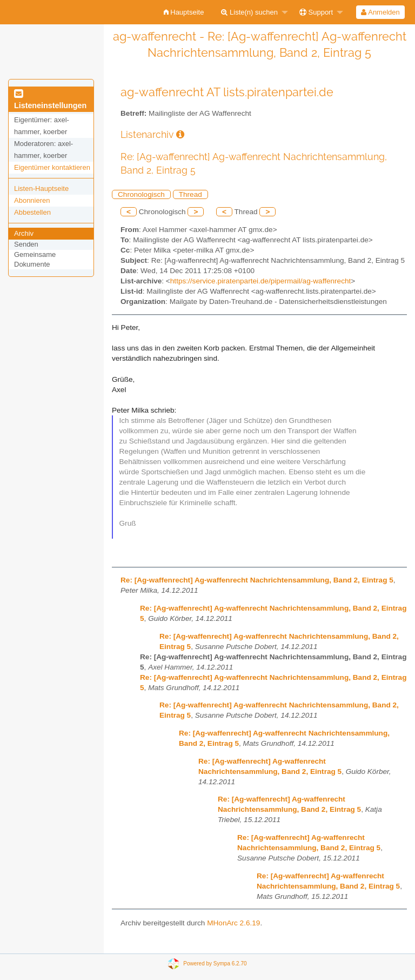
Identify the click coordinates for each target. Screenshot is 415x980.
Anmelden (380, 12)
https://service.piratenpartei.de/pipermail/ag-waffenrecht (260, 281)
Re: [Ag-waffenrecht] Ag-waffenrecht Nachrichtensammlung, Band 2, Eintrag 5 (257, 580)
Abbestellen (32, 212)
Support (316, 12)
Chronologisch (141, 194)
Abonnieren (32, 200)
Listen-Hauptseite (41, 188)
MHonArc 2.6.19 (233, 923)
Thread (190, 194)
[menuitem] (184, 12)
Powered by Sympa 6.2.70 (215, 964)
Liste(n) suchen (249, 12)
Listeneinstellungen (50, 100)
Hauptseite (184, 12)
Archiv (24, 233)
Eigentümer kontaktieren (52, 167)
